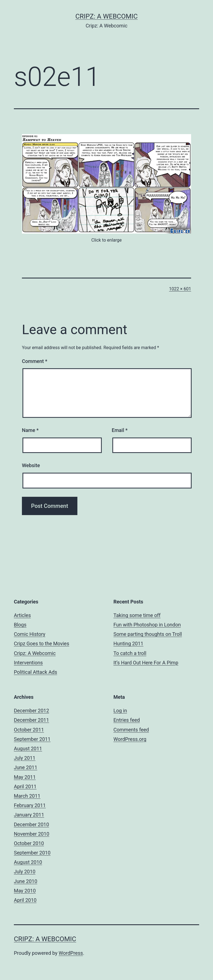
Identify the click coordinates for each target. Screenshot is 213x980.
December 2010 (31, 824)
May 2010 (25, 891)
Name (30, 430)
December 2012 (31, 711)
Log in (120, 711)
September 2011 (32, 739)
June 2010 (26, 881)
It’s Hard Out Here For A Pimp (146, 663)
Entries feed (127, 720)
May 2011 (25, 777)
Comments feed (131, 730)
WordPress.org (130, 739)
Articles (22, 615)
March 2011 (27, 796)
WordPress (71, 953)
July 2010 (25, 872)
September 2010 (32, 853)
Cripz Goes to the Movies (41, 643)
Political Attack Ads (35, 672)
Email (120, 430)
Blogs (20, 625)
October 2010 (29, 843)
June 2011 (26, 767)
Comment (35, 361)
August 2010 (28, 862)
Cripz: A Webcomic (107, 16)
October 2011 (29, 730)
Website (31, 465)
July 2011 (25, 758)
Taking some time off (137, 615)
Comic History (30, 634)
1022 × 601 (180, 289)
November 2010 (32, 834)
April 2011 (25, 786)
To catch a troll (130, 653)
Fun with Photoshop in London (147, 625)
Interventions (28, 663)
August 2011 (28, 749)
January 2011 (29, 815)
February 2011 (30, 805)
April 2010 (25, 900)
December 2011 (31, 720)
